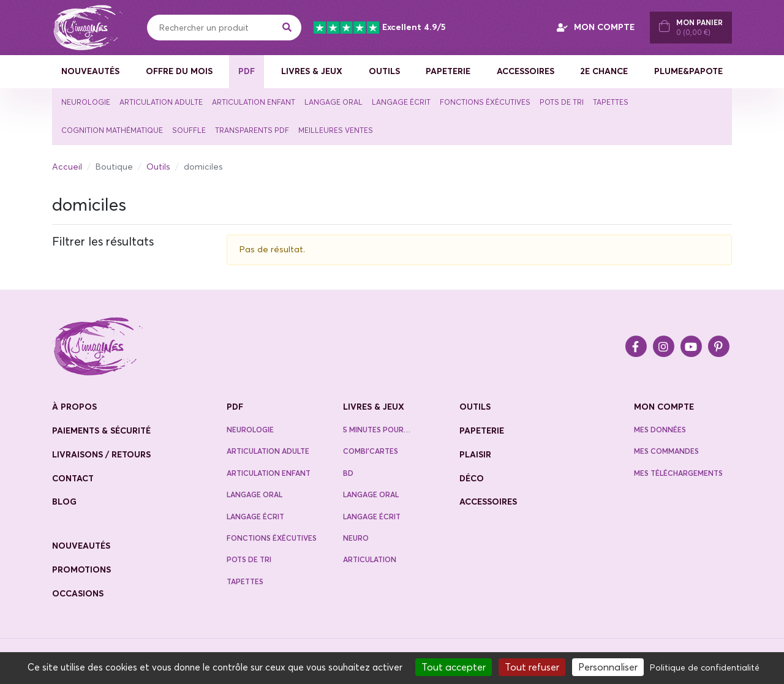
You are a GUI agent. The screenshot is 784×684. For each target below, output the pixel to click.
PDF (247, 71)
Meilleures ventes (336, 130)
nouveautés (81, 546)
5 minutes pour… (377, 430)
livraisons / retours (101, 454)
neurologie (250, 430)
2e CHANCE (604, 71)
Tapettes (611, 102)
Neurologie (86, 102)
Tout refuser (532, 667)
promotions (81, 569)
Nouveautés (90, 71)
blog (64, 502)
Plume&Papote (688, 71)
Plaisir (475, 454)
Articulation (370, 559)
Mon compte (664, 407)
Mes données (660, 430)
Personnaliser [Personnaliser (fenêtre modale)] (608, 667)
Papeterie (448, 71)
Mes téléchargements (678, 473)
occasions (78, 593)
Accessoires (526, 71)
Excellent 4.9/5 (379, 28)
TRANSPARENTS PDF (252, 130)
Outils (384, 71)
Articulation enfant (254, 102)
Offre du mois (179, 71)
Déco (472, 478)
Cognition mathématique (112, 130)
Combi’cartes (371, 451)
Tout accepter (454, 667)
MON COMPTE (596, 27)
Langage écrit (401, 102)
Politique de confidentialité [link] (705, 667)
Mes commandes (666, 451)
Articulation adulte (161, 102)
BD (348, 473)
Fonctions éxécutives (485, 102)
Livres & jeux (312, 71)
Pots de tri (562, 102)
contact (73, 478)
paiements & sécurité (101, 430)
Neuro (356, 538)
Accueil (67, 167)
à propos (74, 407)
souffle (189, 130)
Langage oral (334, 102)
